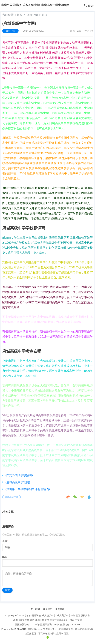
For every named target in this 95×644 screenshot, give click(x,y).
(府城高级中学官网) (18, 482)
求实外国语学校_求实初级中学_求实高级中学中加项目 (52, 616)
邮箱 (5, 557)
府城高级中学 (11, 497)
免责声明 (60, 609)
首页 (20, 15)
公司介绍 (32, 15)
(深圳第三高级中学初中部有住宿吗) (28, 489)
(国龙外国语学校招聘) (19, 475)
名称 (5, 541)
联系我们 (48, 609)
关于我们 (35, 609)
